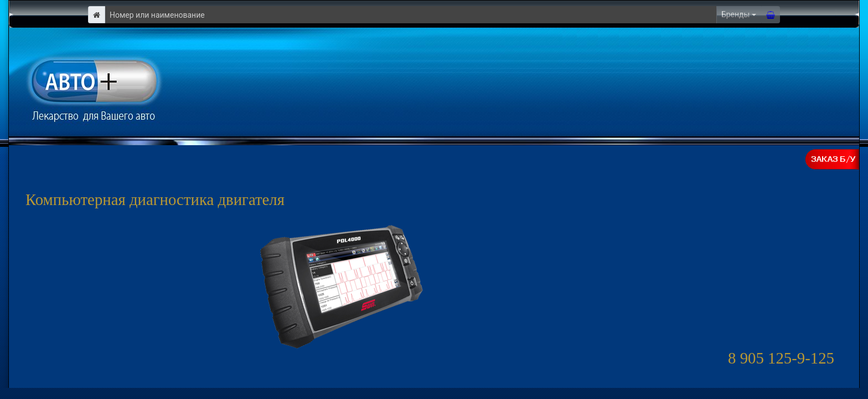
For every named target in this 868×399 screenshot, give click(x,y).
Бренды (736, 14)
